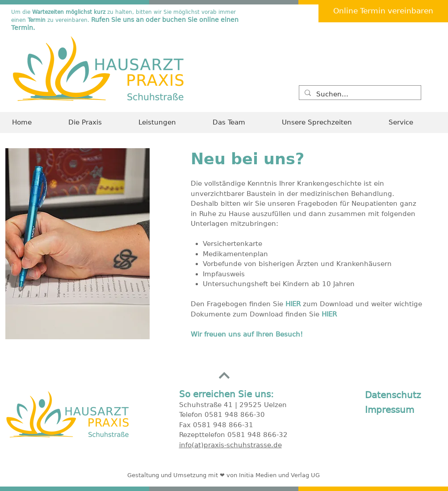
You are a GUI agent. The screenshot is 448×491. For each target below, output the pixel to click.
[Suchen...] (359, 94)
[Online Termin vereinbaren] (383, 11)
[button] (412, 123)
